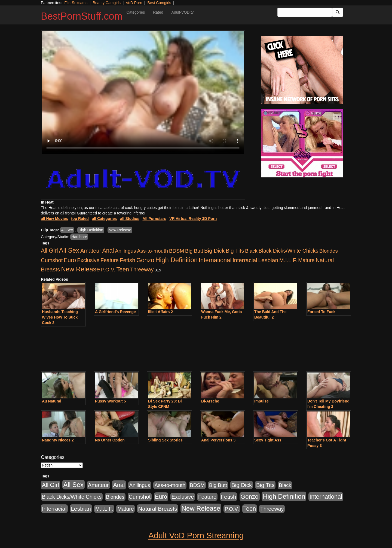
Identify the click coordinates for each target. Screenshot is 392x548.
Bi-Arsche (210, 401)
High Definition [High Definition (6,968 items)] (177, 260)
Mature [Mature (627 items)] (306, 260)
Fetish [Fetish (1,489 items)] (128, 260)
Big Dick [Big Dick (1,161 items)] (214, 251)
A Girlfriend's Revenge (115, 312)
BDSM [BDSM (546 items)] (177, 251)
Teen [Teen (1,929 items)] (123, 270)
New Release (120, 230)
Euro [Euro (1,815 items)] (70, 260)
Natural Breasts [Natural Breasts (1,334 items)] (157, 509)
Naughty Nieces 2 (58, 440)
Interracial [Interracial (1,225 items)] (245, 260)
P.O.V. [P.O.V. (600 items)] (108, 270)
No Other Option (110, 440)
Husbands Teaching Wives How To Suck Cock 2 (60, 317)
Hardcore (79, 237)
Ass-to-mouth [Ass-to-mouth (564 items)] (152, 251)
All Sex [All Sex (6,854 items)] (69, 250)
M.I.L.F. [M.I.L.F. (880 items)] (288, 260)
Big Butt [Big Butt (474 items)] (194, 251)
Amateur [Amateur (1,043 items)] (91, 251)
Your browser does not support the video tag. (143, 93)
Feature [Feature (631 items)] (110, 260)
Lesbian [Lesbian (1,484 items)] (268, 260)
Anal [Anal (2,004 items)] (108, 251)
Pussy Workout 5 (110, 401)
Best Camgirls (159, 3)
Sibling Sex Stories (165, 440)
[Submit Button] (338, 12)
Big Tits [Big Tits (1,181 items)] (235, 251)
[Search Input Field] (305, 12)
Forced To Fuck (321, 312)
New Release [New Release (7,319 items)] (80, 269)
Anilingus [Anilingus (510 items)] (126, 251)
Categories (136, 12)
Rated (158, 12)
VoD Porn (134, 3)
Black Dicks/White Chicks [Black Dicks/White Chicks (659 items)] (288, 251)
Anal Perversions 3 (218, 440)
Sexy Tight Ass (268, 440)
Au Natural (52, 401)
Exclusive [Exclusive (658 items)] (88, 260)
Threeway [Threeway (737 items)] (142, 270)
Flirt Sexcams (76, 3)
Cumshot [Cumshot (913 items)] (52, 260)
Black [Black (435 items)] (251, 251)
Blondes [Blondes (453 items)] (329, 251)
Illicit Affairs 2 (160, 312)
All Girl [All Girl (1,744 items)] (49, 251)
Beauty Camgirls (107, 3)
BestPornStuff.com (82, 16)
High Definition (91, 230)
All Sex (67, 230)
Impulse (261, 401)
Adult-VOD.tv (183, 12)
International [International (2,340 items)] (215, 260)
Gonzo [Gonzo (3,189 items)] (145, 260)
